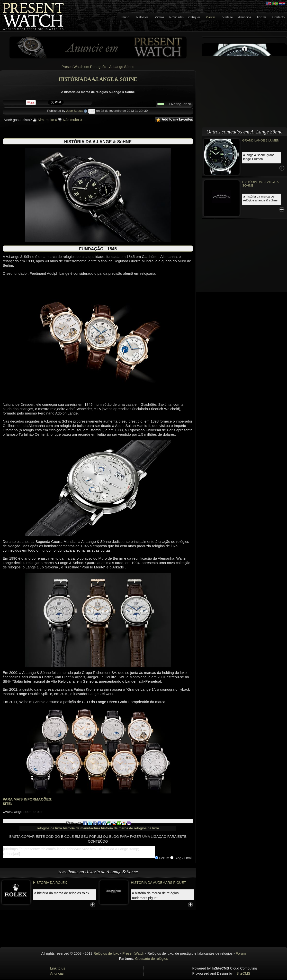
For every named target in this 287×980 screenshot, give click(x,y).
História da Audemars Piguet (158, 883)
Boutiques (193, 17)
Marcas (210, 17)
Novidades (176, 17)
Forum (261, 17)
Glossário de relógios (152, 959)
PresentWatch (133, 953)
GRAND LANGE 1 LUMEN (261, 140)
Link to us (58, 968)
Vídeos (159, 17)
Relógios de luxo (106, 953)
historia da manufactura (81, 828)
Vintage (227, 17)
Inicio (125, 17)
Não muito (70, 120)
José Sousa (74, 111)
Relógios (142, 17)
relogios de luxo (49, 828)
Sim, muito (45, 120)
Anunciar (57, 973)
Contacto (279, 17)
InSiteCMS (242, 973)
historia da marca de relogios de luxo (130, 828)
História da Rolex (50, 883)
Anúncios (244, 17)
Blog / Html (182, 858)
